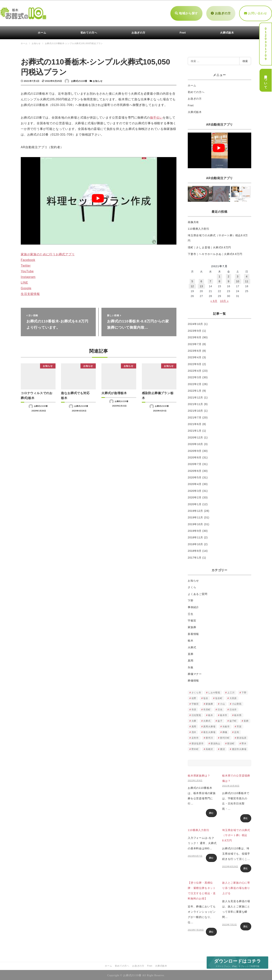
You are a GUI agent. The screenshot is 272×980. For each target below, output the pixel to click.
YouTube (27, 270)
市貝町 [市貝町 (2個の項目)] (207, 709)
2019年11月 (195, 517)
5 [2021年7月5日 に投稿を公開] (192, 281)
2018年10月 (195, 543)
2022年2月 (195, 383)
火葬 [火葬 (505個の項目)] (194, 720)
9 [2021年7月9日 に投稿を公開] (229, 281)
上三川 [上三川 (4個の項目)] (231, 692)
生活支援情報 (30, 293)
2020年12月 (195, 437)
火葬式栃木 (195, 111)
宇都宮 (192, 620)
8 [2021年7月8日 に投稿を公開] (220, 281)
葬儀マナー (195, 673)
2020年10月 (195, 443)
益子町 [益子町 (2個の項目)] (233, 720)
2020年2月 (195, 497)
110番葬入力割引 (199, 228)
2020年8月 (195, 457)
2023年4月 (195, 357)
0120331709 (266, 44)
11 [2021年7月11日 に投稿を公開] (247, 281)
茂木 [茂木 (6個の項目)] (194, 731)
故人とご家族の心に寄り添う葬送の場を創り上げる (236, 887)
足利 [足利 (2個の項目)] (237, 731)
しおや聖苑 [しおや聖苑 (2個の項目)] (214, 692)
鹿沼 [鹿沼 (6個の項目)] (223, 748)
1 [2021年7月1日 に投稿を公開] (220, 276)
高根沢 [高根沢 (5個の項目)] (209, 748)
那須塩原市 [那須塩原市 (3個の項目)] (198, 743)
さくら (192, 586)
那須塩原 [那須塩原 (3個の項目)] (241, 737)
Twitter (26, 265)
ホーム (192, 84)
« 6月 (214, 300)
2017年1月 (195, 557)
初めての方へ (196, 91)
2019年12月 (195, 510)
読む (211, 812)
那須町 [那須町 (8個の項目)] (231, 743)
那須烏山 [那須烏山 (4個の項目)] (215, 743)
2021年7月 (195, 417)
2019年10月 (195, 523)
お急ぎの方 (221, 13)
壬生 (191, 613)
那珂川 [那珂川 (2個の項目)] (209, 737)
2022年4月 (195, 370)
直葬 (191, 653)
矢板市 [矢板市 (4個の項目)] (226, 726)
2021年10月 (195, 410)
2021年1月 (195, 430)
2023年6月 (195, 350)
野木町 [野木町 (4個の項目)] (195, 748)
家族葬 (192, 626)
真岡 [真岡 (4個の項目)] (194, 726)
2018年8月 (195, 550)
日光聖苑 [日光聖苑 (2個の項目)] (196, 714)
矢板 (191, 666)
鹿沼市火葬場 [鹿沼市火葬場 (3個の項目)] (239, 748)
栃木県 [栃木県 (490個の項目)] (238, 714)
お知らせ (98, 80)
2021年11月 (195, 403)
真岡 (191, 660)
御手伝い (156, 117)
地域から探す (186, 13)
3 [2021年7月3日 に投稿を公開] (238, 276)
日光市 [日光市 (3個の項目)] (233, 709)
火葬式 (192, 646)
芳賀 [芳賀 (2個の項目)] (239, 726)
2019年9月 (195, 530)
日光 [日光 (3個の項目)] (220, 709)
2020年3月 (195, 490)
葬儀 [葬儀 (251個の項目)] (225, 731)
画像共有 (193, 221)
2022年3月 (195, 377)
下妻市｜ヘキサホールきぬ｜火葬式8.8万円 (215, 253)
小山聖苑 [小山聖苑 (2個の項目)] (237, 703)
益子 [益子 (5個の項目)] (220, 720)
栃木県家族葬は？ (199, 775)
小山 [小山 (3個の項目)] (223, 703)
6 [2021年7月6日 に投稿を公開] (201, 281)
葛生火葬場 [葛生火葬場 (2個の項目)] (209, 731)
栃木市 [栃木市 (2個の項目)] (224, 714)
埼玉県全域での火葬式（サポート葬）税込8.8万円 (236, 834)
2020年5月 (195, 477)
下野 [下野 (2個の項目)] (244, 692)
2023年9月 (195, 330)
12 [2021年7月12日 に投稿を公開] (192, 285)
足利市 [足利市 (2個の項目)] (195, 737)
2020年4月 (195, 483)
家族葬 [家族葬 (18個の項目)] (209, 703)
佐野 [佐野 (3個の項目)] (194, 697)
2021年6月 (195, 423)
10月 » (224, 300)
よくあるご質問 (198, 593)
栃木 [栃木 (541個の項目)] (211, 714)
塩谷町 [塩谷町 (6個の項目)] (219, 697)
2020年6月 (195, 470)
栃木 (191, 640)
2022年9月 (195, 363)
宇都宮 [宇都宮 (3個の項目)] (195, 703)
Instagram (28, 276)
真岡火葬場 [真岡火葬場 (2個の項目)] (209, 726)
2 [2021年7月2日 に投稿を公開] (229, 276)
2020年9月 (195, 450)
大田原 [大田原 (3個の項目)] (233, 697)
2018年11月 (195, 537)
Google (26, 287)
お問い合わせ (256, 13)
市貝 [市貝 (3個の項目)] (194, 709)
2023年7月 (195, 343)
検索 (245, 60)
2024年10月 (195, 323)
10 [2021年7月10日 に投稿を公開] (238, 281)
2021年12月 (195, 397)
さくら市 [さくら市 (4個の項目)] (196, 692)
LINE (24, 282)
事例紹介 (193, 606)
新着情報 (193, 633)
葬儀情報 (193, 680)
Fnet (191, 104)
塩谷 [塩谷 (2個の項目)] (206, 697)
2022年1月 (195, 390)
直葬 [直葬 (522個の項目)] (246, 720)
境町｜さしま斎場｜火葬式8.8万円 (209, 246)
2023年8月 (195, 337)
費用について (266, 80)
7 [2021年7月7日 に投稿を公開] (211, 281)
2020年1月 (195, 503)
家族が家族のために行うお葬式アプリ (48, 254)
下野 (191, 600)
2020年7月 (195, 463)
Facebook (28, 259)
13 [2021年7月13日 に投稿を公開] (201, 285)
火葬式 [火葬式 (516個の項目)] (207, 720)
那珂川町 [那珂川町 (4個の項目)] (225, 737)
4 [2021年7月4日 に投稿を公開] (247, 276)
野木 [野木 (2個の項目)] (244, 743)
